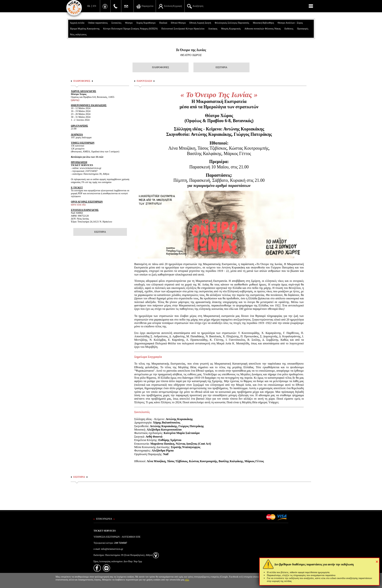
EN (94, 6)
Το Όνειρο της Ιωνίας (191, 50)
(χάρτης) (75, 100)
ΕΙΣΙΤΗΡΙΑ (221, 67)
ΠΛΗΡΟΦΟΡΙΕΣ (161, 67)
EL (89, 6)
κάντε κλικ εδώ (78, 205)
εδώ (187, 580)
